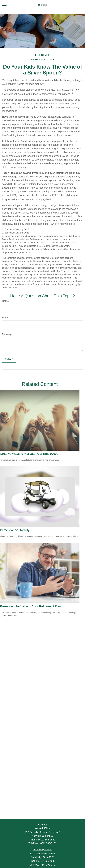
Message (7, 334)
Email (5, 318)
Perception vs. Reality (15, 530)
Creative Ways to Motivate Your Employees (29, 454)
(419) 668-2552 (47, 840)
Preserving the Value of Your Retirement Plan (30, 606)
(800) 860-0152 (48, 843)
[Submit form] (9, 359)
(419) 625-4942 (47, 861)
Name (5, 301)
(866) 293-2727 (48, 865)
